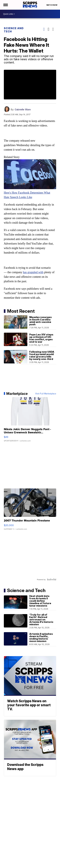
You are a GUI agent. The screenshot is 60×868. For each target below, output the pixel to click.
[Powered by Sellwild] (52, 579)
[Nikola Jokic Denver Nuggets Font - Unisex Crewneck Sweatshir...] (30, 421)
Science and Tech (14, 30)
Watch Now (52, 5)
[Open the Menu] (5, 5)
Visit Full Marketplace (46, 394)
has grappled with (33, 272)
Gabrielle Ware (23, 109)
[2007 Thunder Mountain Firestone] (30, 511)
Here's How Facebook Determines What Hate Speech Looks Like (30, 193)
